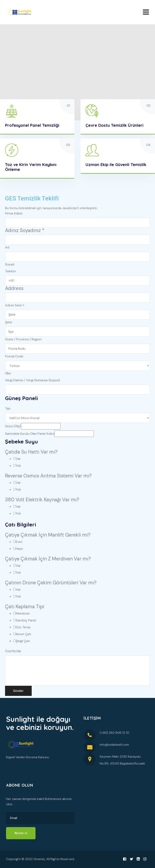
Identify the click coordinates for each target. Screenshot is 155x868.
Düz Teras (23, 627)
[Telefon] (77, 281)
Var (18, 459)
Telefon (10, 271)
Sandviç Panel (26, 620)
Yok (18, 466)
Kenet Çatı (23, 634)
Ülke (8, 373)
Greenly (39, 859)
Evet (19, 542)
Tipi (8, 408)
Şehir (9, 322)
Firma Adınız (14, 213)
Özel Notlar (13, 651)
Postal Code (14, 356)
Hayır (19, 549)
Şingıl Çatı (23, 641)
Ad (7, 247)
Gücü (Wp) (13, 426)
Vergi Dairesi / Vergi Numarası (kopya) (32, 380)
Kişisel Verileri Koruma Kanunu (28, 757)
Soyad (10, 264)
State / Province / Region (23, 339)
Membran (23, 613)
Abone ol (21, 833)
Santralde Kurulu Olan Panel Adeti (30, 434)
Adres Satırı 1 (15, 305)
